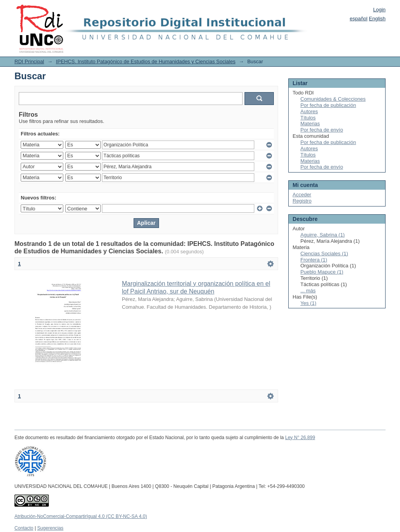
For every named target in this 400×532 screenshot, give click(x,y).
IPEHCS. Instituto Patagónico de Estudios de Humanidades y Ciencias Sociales (146, 61)
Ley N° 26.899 (300, 438)
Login (379, 10)
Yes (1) (308, 303)
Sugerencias (50, 528)
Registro (302, 201)
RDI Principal (29, 61)
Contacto (24, 528)
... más (308, 291)
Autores (309, 111)
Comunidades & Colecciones (333, 99)
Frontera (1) (314, 260)
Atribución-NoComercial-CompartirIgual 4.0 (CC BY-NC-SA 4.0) (81, 516)
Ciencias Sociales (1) (324, 254)
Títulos (308, 118)
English (377, 19)
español (359, 19)
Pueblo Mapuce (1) (322, 272)
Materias (310, 124)
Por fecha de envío (322, 130)
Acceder (302, 195)
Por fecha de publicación (328, 105)
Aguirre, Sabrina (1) (322, 235)
